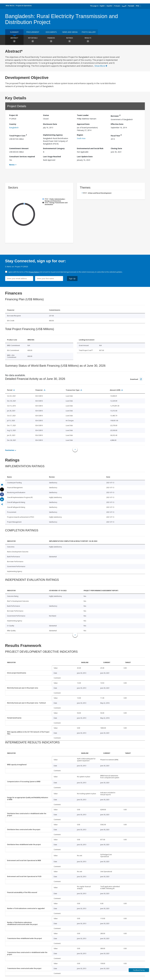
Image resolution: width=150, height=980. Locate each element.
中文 (137, 6)
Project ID (13, 115)
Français (117, 6)
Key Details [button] (33, 40)
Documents (51, 32)
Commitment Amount (19, 148)
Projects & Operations (24, 6)
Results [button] (88, 40)
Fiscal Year (116, 135)
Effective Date (117, 124)
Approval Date (83, 124)
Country (13, 124)
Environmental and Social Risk (90, 148)
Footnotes (10, 450)
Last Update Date (85, 157)
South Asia (81, 138)
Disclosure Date (50, 124)
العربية (124, 6)
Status (46, 115)
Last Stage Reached (52, 157)
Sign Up (72, 278)
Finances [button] (51, 40)
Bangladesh (14, 128)
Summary (14, 32)
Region (80, 135)
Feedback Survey (139, 970)
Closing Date (116, 148)
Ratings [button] (70, 40)
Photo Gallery (89, 32)
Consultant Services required (22, 157)
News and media (70, 32)
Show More (101, 66)
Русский (131, 6)
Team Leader (83, 115)
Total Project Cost (18, 135)
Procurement (33, 32)
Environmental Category (54, 148)
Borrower (116, 116)
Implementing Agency (53, 135)
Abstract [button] (14, 40)
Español (109, 6)
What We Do (10, 6)
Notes (12, 165)
